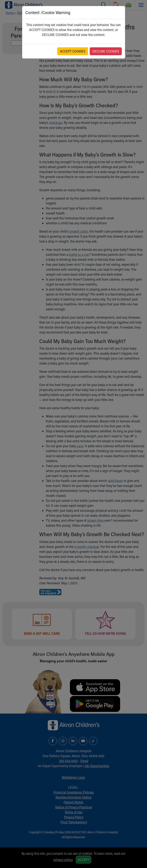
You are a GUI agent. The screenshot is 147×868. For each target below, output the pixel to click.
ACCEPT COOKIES (73, 51)
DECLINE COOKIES (106, 51)
